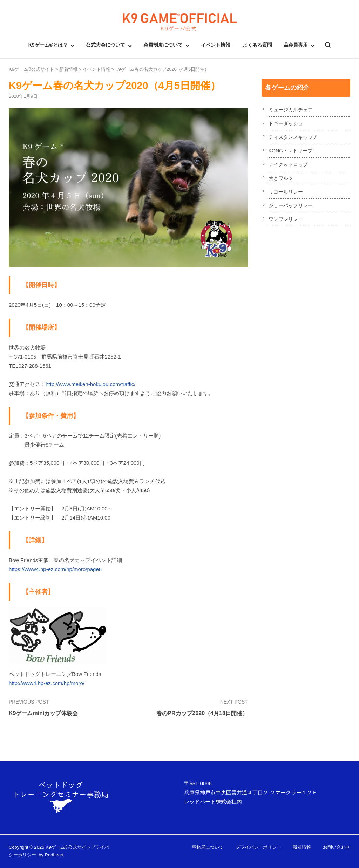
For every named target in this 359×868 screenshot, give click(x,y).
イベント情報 (216, 45)
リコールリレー (286, 192)
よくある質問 (257, 45)
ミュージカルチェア (291, 110)
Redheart (54, 855)
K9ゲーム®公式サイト (31, 69)
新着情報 (68, 69)
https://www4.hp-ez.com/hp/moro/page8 (55, 569)
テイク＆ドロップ (288, 164)
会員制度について (163, 45)
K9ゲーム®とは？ (48, 45)
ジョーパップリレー (291, 205)
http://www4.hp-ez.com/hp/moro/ (47, 683)
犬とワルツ (281, 178)
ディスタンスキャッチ (293, 137)
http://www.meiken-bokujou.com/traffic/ (91, 384)
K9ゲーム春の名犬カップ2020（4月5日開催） (162, 69)
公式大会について (106, 45)
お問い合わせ (337, 847)
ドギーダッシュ (286, 123)
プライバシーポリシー (258, 847)
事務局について (208, 847)
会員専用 (296, 45)
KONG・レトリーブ (290, 151)
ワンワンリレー (286, 219)
